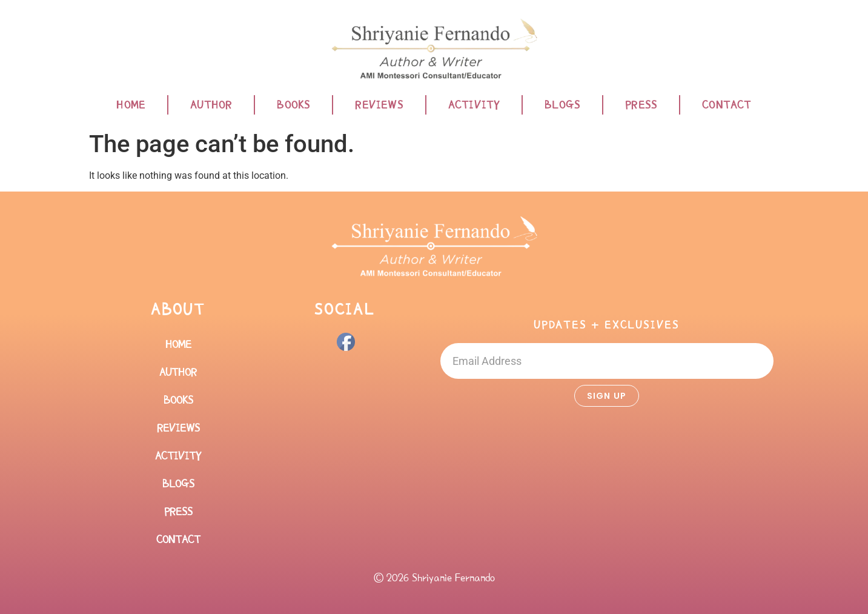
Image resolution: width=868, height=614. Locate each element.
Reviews (379, 105)
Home (131, 105)
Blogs (562, 105)
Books (293, 105)
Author (211, 105)
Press (641, 105)
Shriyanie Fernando (453, 578)
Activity (474, 105)
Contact (727, 105)
